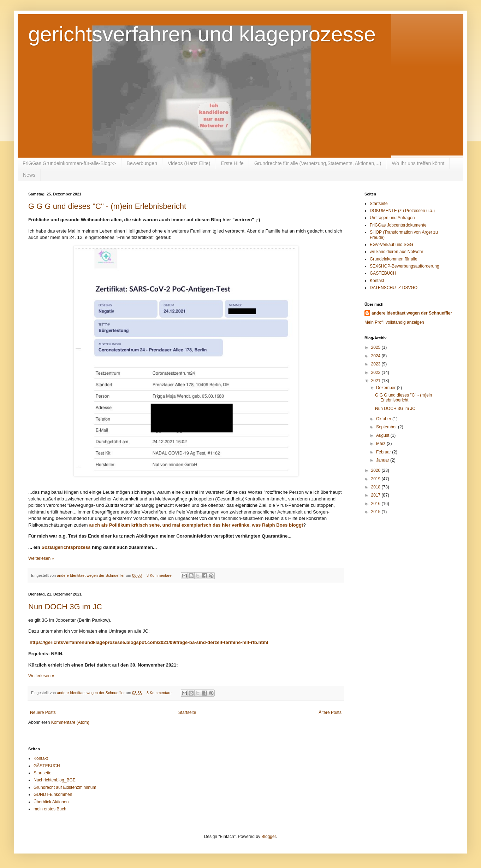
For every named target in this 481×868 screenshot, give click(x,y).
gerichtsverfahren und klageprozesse (202, 34)
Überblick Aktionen (51, 802)
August (383, 435)
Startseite (187, 712)
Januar (383, 460)
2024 (376, 356)
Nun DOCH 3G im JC (65, 607)
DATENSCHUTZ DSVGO (394, 288)
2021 (376, 381)
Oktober (384, 419)
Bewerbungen (142, 163)
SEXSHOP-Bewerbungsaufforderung (405, 266)
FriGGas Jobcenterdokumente (398, 225)
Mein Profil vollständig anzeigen (394, 322)
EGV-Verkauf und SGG (391, 245)
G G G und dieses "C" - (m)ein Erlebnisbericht (107, 206)
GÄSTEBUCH (383, 273)
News (29, 175)
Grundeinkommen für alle (394, 259)
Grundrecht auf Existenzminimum (65, 787)
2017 (376, 495)
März (381, 444)
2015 (376, 512)
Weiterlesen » (41, 558)
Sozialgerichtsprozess (66, 547)
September (387, 427)
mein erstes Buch (50, 809)
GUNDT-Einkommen (53, 794)
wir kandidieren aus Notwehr (396, 252)
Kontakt (377, 281)
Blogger (269, 837)
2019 (376, 479)
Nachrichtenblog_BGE (55, 780)
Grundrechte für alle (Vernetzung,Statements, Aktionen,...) (318, 163)
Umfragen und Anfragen (392, 218)
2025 (376, 347)
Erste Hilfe (232, 163)
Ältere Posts (330, 712)
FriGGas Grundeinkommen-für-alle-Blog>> (69, 163)
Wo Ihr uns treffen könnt (418, 163)
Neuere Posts (43, 712)
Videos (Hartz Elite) (189, 163)
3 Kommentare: (160, 575)
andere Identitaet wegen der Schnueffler (412, 313)
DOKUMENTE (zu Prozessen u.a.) (402, 211)
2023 (376, 364)
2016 (376, 504)
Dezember (387, 388)
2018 (376, 487)
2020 (376, 470)
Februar (384, 452)
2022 (376, 373)
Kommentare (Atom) (70, 722)
